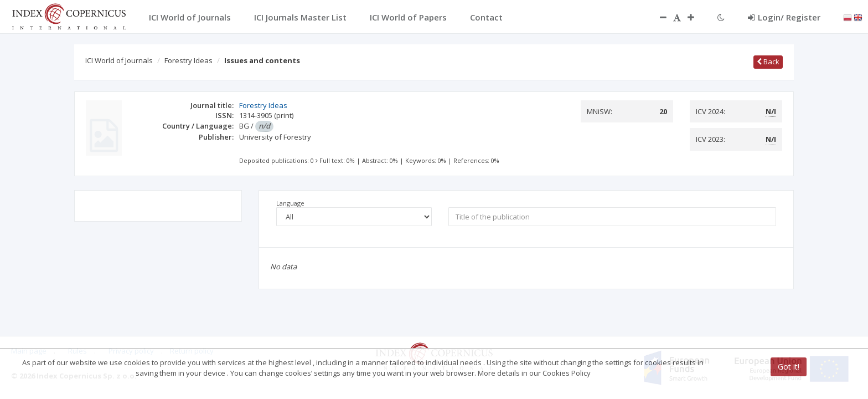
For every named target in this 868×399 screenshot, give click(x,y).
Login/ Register (784, 17)
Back (768, 62)
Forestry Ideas (188, 60)
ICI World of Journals (119, 60)
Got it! (789, 367)
